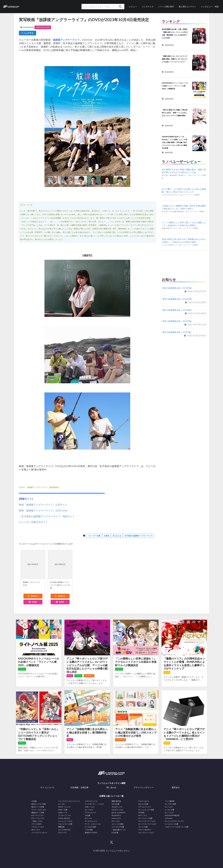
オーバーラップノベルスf (147, 824)
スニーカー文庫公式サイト (33, 522)
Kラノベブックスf (38, 818)
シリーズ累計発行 (166, 6)
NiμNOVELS (116, 815)
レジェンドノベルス (65, 821)
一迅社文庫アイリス (119, 830)
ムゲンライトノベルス (146, 833)
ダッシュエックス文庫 (146, 810)
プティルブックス (145, 807)
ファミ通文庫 (170, 801)
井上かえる (117, 536)
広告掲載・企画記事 (79, 787)
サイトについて (47, 787)
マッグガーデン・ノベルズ (94, 804)
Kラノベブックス (38, 815)
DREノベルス (90, 807)
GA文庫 (87, 815)
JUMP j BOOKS (64, 818)
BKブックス (36, 830)
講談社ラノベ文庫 (38, 813)
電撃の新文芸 (116, 801)
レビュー (133, 6)
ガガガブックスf (117, 810)
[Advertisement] (184, 263)
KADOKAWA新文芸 (172, 815)
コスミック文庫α (117, 824)
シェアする (27, 33)
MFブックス (143, 815)
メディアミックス (43, 27)
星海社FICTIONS (91, 833)
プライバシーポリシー (144, 787)
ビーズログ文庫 (90, 827)
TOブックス (62, 833)
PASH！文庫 (63, 810)
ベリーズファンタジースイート (69, 801)
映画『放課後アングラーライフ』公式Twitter (44, 511)
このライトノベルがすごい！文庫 (177, 827)
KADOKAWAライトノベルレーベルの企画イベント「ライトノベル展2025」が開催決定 (175, 86)
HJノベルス (116, 821)
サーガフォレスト (91, 821)
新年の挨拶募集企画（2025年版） (178, 288)
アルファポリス (144, 801)
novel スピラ (116, 818)
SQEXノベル (63, 813)
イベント (22, 669)
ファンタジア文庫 (118, 827)
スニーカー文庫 (94, 536)
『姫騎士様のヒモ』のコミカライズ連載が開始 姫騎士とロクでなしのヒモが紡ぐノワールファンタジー (174, 59)
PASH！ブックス (64, 807)
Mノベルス (169, 807)
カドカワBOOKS (64, 830)
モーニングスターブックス (174, 821)
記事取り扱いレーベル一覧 (111, 796)
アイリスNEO (36, 824)
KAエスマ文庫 (143, 804)
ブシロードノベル (64, 815)
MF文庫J (141, 813)
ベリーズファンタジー (39, 833)
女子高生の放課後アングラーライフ (139, 536)
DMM (33, 602)
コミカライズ (148, 6)
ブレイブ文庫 (143, 827)
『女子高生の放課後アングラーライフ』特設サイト (47, 516)
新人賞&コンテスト (187, 6)
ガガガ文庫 (115, 804)
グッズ (167, 672)
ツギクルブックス (91, 801)
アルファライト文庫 (65, 824)
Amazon (33, 596)
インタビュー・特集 (210, 6)
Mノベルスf (89, 810)
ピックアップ (89, 676)
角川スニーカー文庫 (39, 804)
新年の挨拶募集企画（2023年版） (178, 310)
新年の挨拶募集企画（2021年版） (178, 332)
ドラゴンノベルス (38, 827)
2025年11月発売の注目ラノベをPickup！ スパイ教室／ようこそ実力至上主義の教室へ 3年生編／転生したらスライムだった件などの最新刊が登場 (174, 142)
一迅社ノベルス (37, 821)
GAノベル (88, 818)
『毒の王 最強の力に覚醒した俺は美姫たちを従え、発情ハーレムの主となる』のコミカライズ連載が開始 (175, 113)
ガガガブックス (117, 807)
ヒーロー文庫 (170, 810)
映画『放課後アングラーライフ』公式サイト (43, 505)
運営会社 (176, 787)
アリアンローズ (90, 813)
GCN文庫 (115, 833)
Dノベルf (61, 804)
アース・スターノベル (93, 824)
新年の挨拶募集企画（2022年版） (178, 321)
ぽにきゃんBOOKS (118, 813)
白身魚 (106, 536)
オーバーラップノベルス (147, 821)
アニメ (70, 676)
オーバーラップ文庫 (145, 818)
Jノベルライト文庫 (172, 824)
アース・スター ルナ (39, 810)
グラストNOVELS (145, 830)
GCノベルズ (169, 813)
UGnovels (169, 818)
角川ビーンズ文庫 (38, 807)
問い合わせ (111, 787)
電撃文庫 (61, 827)
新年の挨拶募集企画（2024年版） (178, 299)
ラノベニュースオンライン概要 (111, 783)
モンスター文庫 (170, 804)
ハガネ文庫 (89, 830)
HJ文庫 (34, 801)
